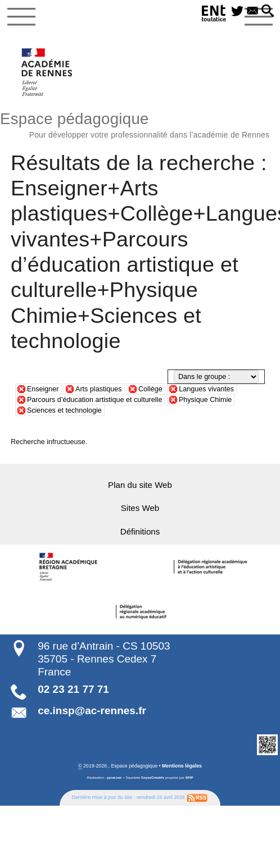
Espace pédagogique (140, 124)
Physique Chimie (205, 400)
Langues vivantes (206, 389)
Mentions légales (182, 765)
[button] (268, 12)
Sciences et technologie (64, 410)
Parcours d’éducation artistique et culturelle (95, 400)
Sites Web (140, 508)
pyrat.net (114, 777)
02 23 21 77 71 (73, 689)
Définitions (140, 531)
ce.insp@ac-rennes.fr (92, 711)
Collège (150, 389)
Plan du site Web (140, 484)
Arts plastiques (99, 389)
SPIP (189, 777)
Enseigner (43, 389)
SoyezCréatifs (153, 777)
